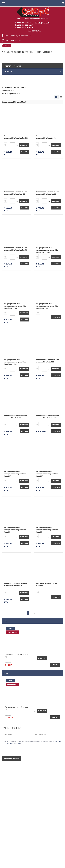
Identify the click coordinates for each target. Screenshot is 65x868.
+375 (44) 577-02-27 (25, 25)
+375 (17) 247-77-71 (25, 22)
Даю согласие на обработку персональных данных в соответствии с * (31, 742)
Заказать (24, 152)
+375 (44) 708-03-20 (25, 27)
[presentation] (16, 750)
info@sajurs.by (44, 23)
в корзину (24, 145)
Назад (7, 46)
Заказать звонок (34, 30)
